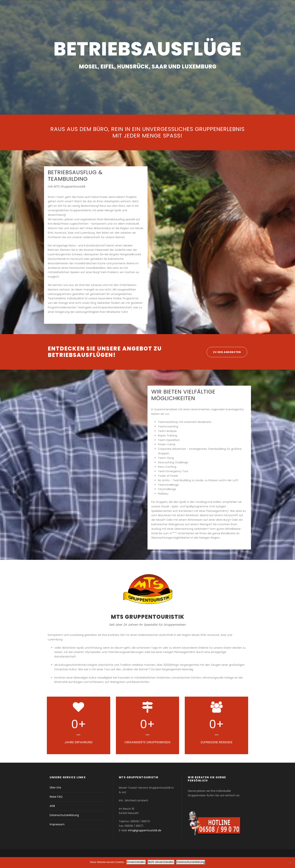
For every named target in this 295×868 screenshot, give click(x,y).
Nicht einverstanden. (161, 862)
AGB (52, 806)
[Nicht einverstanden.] (290, 863)
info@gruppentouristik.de (145, 830)
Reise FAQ (56, 797)
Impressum (57, 824)
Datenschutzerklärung (64, 815)
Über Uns (55, 787)
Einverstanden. (136, 862)
